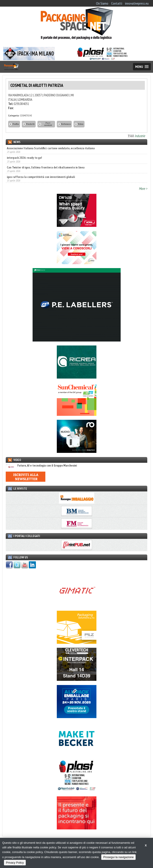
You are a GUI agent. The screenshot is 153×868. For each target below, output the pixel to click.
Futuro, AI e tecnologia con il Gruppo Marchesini (41, 466)
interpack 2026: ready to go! (24, 158)
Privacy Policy (15, 863)
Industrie (140, 136)
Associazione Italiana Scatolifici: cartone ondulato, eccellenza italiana (51, 148)
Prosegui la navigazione (118, 857)
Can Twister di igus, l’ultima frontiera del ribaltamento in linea (46, 167)
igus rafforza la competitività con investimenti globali (41, 177)
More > (143, 189)
